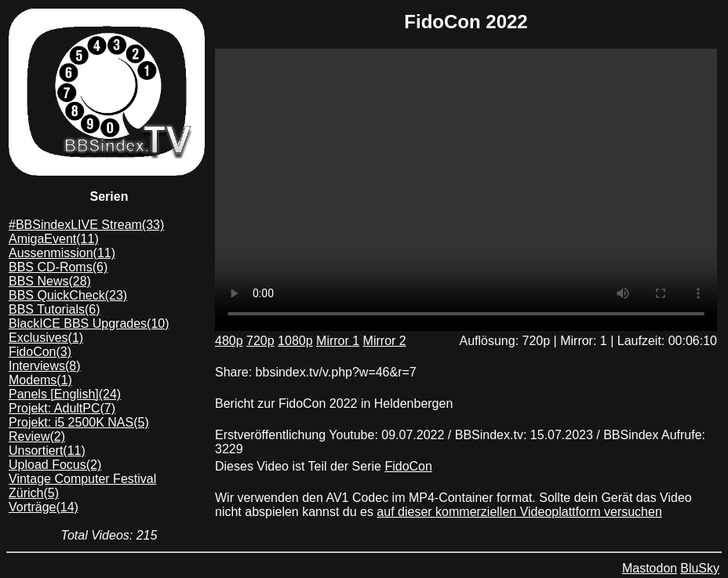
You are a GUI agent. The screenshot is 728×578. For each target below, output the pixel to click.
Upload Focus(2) (55, 465)
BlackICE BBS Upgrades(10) (89, 324)
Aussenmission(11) (62, 253)
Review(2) (37, 436)
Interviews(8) (45, 366)
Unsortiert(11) (47, 451)
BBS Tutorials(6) (54, 309)
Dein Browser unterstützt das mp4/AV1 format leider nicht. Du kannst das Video (466, 190)
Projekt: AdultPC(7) (62, 408)
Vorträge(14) (44, 507)
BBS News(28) (50, 281)
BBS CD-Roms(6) (58, 267)
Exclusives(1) (46, 338)
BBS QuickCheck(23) (68, 295)
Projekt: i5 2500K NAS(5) (79, 422)
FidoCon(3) (40, 352)
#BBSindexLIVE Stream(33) (86, 225)
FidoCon (408, 466)
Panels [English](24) (65, 394)
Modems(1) (40, 380)
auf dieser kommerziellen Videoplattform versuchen (519, 512)
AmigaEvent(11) (54, 239)
